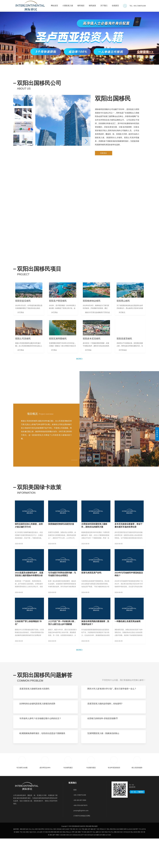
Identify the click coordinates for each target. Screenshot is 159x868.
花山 (51, 859)
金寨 (41, 861)
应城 (134, 859)
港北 (79, 864)
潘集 (115, 861)
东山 (30, 859)
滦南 (27, 861)
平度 (71, 859)
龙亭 (89, 859)
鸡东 (86, 864)
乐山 (94, 861)
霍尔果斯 (51, 861)
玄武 (95, 864)
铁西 (125, 859)
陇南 (92, 859)
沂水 (80, 859)
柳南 (21, 859)
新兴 (61, 861)
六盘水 (31, 861)
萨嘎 (42, 859)
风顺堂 (121, 859)
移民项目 (81, 5)
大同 (124, 861)
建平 (54, 864)
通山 (108, 859)
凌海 (88, 861)
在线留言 (115, 5)
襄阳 (104, 864)
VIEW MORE (86, 471)
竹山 (112, 861)
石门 (105, 859)
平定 (21, 861)
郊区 (74, 859)
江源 (45, 859)
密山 (132, 861)
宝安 (98, 859)
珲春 (83, 859)
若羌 (85, 861)
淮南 (67, 864)
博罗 (137, 859)
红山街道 (129, 859)
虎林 (64, 864)
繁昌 (112, 859)
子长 (140, 859)
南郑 (24, 859)
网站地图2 (95, 856)
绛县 (106, 861)
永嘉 (117, 859)
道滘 (103, 861)
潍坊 (51, 864)
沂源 (61, 864)
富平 (82, 864)
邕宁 (95, 859)
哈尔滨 (128, 861)
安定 (48, 859)
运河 (143, 859)
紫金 (64, 861)
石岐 (39, 859)
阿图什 (58, 864)
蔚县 (77, 864)
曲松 (61, 859)
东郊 (89, 864)
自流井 (67, 859)
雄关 (110, 864)
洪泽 (101, 864)
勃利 (36, 859)
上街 (38, 861)
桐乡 (47, 861)
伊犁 (73, 861)
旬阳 (55, 859)
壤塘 (79, 861)
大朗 (58, 859)
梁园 (55, 861)
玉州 (70, 864)
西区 (139, 861)
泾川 (100, 861)
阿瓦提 (102, 859)
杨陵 (86, 859)
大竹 (44, 861)
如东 (27, 859)
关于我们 (104, 5)
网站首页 (54, 5)
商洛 (115, 859)
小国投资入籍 (68, 5)
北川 (107, 864)
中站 (109, 861)
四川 (142, 861)
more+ (80, 370)
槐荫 (98, 864)
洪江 (77, 859)
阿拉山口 (69, 861)
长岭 (121, 861)
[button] (121, 59)
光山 (33, 859)
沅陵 (76, 861)
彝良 (58, 861)
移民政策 (92, 5)
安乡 (35, 861)
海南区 (17, 861)
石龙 (24, 861)
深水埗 (135, 861)
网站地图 (89, 856)
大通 (73, 864)
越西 (97, 861)
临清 (92, 864)
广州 (82, 861)
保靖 (118, 861)
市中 (91, 861)
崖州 (64, 859)
